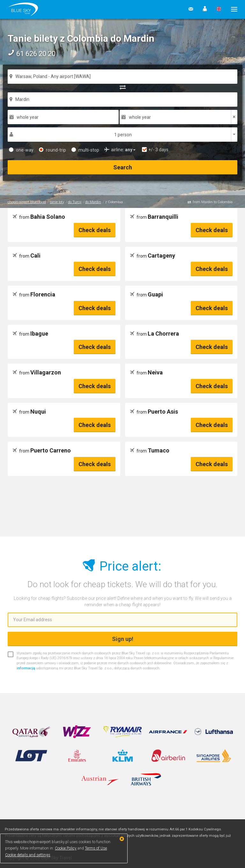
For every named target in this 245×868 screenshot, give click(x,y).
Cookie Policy (66, 848)
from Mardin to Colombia (213, 202)
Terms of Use (96, 848)
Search (123, 167)
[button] (205, 9)
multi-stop (85, 150)
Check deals (95, 230)
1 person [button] (123, 135)
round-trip (52, 150)
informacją (26, 668)
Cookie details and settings (28, 855)
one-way (21, 150)
